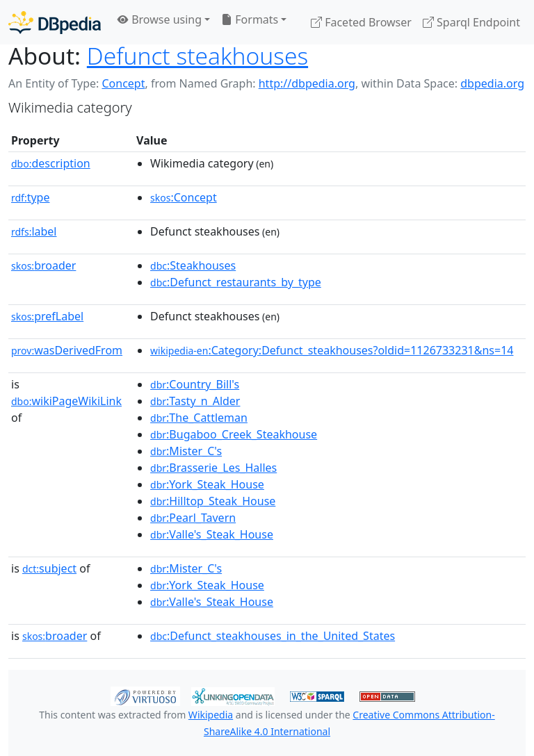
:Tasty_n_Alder (195, 401)
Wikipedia (211, 715)
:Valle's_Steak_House (212, 534)
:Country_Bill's (195, 384)
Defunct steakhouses (197, 56)
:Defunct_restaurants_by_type (236, 282)
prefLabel (47, 316)
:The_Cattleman (199, 418)
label (34, 231)
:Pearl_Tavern (193, 518)
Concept (123, 83)
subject (49, 568)
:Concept (184, 197)
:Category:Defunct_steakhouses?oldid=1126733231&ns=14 (332, 350)
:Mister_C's (186, 451)
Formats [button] (250, 19)
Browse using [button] (160, 19)
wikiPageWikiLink (66, 401)
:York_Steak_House (207, 484)
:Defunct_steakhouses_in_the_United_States (273, 636)
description (51, 163)
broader (43, 265)
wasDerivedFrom (67, 350)
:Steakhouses (193, 265)
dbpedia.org (492, 83)
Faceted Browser (361, 22)
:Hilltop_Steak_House (213, 501)
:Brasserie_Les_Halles (213, 468)
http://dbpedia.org (307, 83)
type (31, 197)
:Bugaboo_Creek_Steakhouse (234, 434)
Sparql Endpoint (471, 22)
